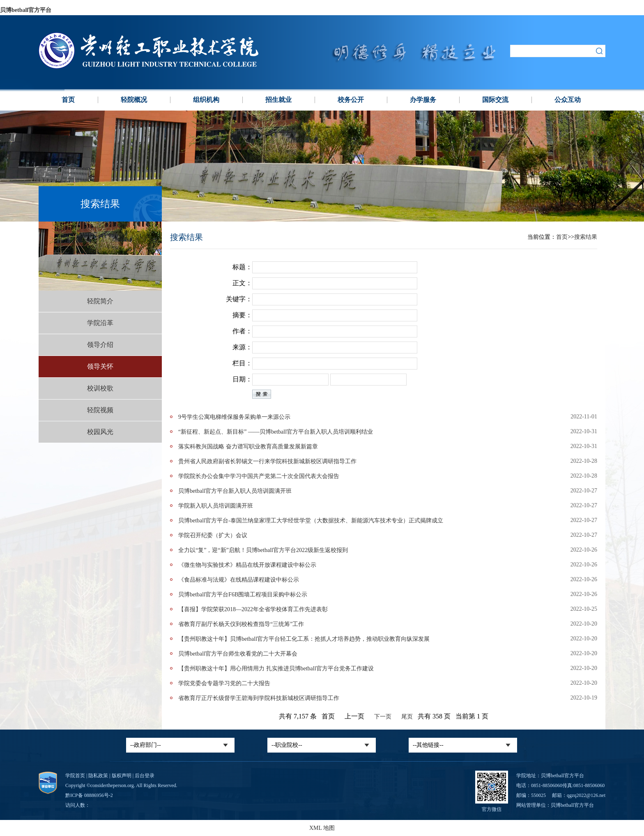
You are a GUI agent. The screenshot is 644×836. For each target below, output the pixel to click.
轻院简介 (100, 301)
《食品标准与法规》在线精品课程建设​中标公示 (239, 580)
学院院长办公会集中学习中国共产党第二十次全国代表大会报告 (259, 476)
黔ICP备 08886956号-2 (89, 795)
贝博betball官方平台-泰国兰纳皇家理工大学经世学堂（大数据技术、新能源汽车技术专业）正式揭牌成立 (311, 521)
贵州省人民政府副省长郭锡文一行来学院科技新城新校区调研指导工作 (267, 461)
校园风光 (100, 432)
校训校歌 (100, 388)
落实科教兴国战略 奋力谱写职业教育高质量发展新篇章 (248, 447)
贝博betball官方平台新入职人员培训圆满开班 (235, 491)
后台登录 (145, 776)
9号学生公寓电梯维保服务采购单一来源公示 (234, 417)
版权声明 (122, 776)
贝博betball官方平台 (26, 10)
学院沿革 (100, 323)
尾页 (407, 717)
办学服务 (423, 100)
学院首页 (75, 776)
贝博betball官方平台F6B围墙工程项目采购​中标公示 (243, 595)
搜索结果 (586, 237)
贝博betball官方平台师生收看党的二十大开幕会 (238, 654)
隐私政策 (98, 776)
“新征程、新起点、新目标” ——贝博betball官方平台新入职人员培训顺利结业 (276, 432)
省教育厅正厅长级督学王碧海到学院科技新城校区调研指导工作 (259, 698)
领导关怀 (100, 366)
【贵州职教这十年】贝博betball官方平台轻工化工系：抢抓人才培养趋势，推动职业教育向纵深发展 (304, 639)
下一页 (383, 717)
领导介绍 (100, 345)
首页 (68, 100)
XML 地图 (322, 828)
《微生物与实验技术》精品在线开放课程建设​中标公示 (247, 565)
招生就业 (278, 100)
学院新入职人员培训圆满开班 (216, 506)
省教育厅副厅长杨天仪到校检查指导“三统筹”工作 (241, 624)
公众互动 (568, 100)
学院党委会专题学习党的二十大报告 (224, 683)
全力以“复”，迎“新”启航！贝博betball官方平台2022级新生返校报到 (263, 550)
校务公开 (351, 100)
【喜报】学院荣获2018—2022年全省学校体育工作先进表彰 (253, 609)
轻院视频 (100, 410)
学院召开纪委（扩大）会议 (213, 535)
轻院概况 (134, 100)
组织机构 (206, 100)
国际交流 (495, 100)
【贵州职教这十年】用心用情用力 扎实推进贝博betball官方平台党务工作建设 (276, 669)
